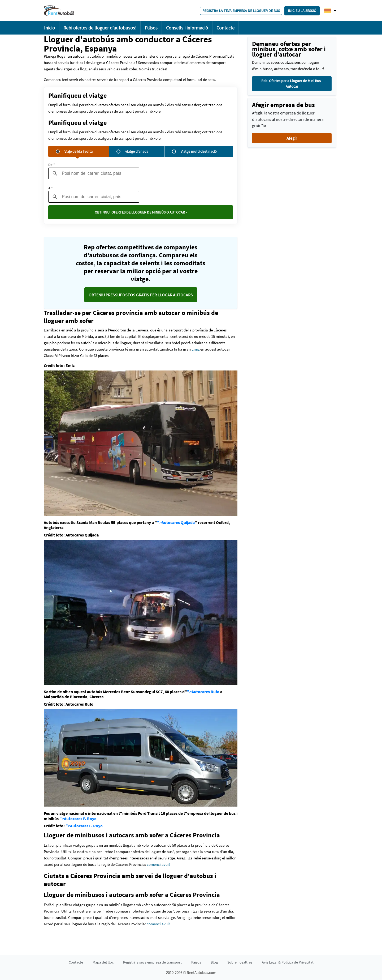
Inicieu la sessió (302, 11)
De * (52, 165)
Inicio (49, 28)
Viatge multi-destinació (194, 151)
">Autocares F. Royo (78, 819)
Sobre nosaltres (240, 962)
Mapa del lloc (103, 962)
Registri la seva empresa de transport (152, 962)
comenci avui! (158, 864)
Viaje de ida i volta (74, 151)
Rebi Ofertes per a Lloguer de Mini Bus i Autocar (292, 84)
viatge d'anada (132, 151)
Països (151, 28)
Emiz (196, 349)
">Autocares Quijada (176, 522)
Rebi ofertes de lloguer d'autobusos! (100, 28)
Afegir (292, 138)
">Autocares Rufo (203, 692)
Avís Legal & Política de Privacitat (288, 962)
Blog (214, 962)
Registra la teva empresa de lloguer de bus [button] (241, 11)
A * (51, 188)
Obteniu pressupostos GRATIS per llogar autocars (141, 295)
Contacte (225, 28)
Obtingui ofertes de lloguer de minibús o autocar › (141, 212)
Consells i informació (187, 28)
